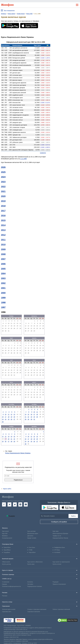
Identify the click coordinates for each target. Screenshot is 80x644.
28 (25, 419)
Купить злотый (57, 564)
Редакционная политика (35, 586)
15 (28, 414)
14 (25, 414)
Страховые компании (34, 612)
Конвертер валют (7, 538)
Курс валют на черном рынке (61, 562)
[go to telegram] (9, 504)
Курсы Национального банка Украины (18, 453)
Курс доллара (31, 531)
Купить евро (31, 564)
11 (9, 414)
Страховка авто (7, 612)
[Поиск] (73, 516)
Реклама (5, 596)
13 (14, 414)
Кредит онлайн (32, 538)
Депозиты (30, 536)
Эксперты (30, 584)
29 (28, 419)
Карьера (4, 584)
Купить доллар (6, 564)
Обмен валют (6, 562)
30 (3, 422)
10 (6, 414)
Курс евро (56, 531)
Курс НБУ (5, 534)
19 (11, 417)
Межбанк (5, 536)
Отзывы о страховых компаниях (37, 609)
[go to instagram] (20, 504)
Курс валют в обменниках (35, 562)
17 (6, 417)
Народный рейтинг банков (60, 538)
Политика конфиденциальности (11, 586)
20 (14, 417)
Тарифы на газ (57, 536)
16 (3, 417)
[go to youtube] (26, 504)
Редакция (56, 582)
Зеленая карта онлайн (9, 609)
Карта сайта (7, 489)
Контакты (30, 582)
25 (9, 419)
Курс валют (5, 531)
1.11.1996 (23, 159)
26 (11, 419)
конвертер (43, 153)
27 (14, 419)
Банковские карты (33, 534)
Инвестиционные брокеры (60, 534)
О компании (6, 582)
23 (3, 419)
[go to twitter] (15, 504)
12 (11, 414)
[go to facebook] (4, 504)
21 (25, 417)
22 (28, 417)
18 (9, 417)
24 (6, 419)
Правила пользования (59, 584)
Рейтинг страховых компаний (61, 609)
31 (34, 419)
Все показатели (9, 11)
